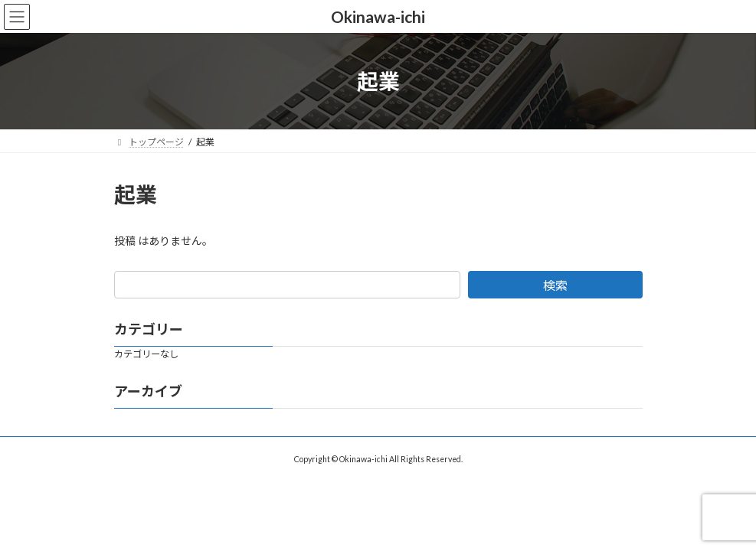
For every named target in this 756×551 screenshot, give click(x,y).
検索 (555, 285)
